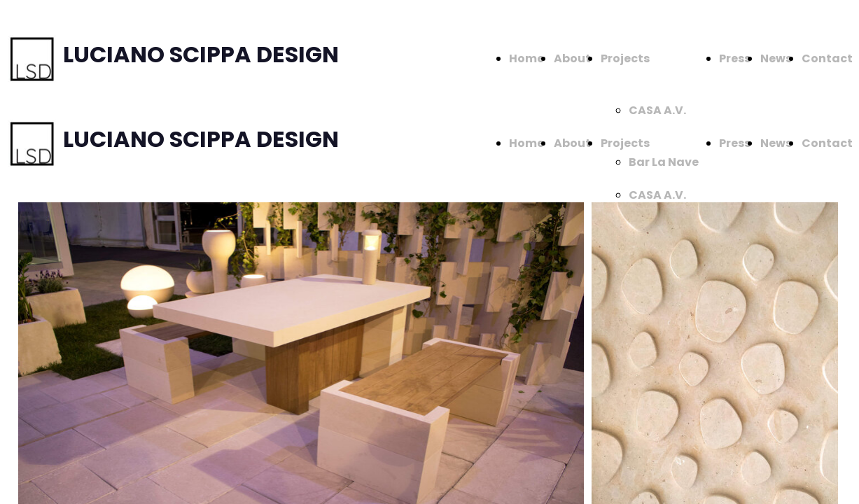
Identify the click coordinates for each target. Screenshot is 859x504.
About (572, 58)
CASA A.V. (657, 110)
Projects (625, 58)
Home (526, 58)
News (776, 58)
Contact (827, 58)
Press (735, 58)
